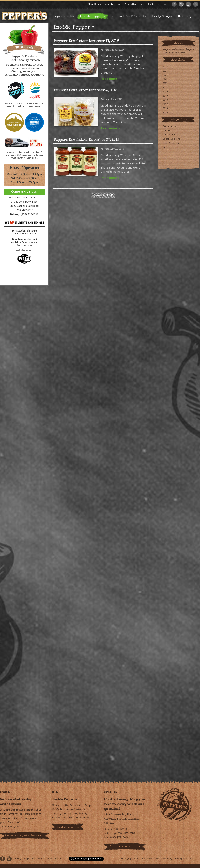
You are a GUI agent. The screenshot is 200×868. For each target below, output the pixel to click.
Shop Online (95, 4)
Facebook (174, 4)
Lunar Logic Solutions (183, 859)
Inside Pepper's (92, 17)
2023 (165, 79)
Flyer (119, 4)
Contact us (154, 4)
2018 (165, 100)
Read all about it (68, 827)
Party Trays (162, 17)
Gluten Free (169, 135)
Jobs (142, 4)
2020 (165, 91)
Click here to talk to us (125, 847)
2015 (165, 112)
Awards (109, 4)
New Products (171, 143)
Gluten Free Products (128, 17)
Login (166, 4)
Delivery (185, 17)
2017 (165, 104)
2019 (165, 96)
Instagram (189, 4)
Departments (63, 17)
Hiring (18, 859)
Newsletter (131, 4)
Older (108, 195)
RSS (196, 4)
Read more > (110, 79)
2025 (165, 71)
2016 (165, 108)
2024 (165, 75)
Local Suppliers (171, 139)
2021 (165, 87)
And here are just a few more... (25, 836)
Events (166, 130)
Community (169, 126)
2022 (165, 83)
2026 (165, 66)
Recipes (167, 147)
